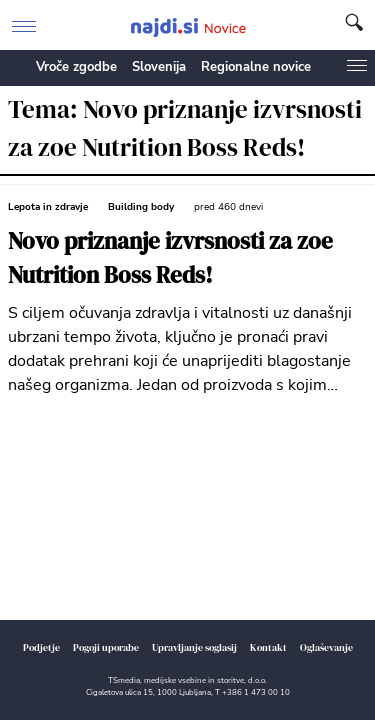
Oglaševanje (326, 647)
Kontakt (268, 647)
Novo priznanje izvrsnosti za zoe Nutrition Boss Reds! (170, 258)
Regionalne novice (256, 67)
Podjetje (41, 647)
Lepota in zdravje (48, 207)
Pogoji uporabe (106, 647)
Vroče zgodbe (76, 67)
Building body (141, 207)
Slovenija (159, 67)
